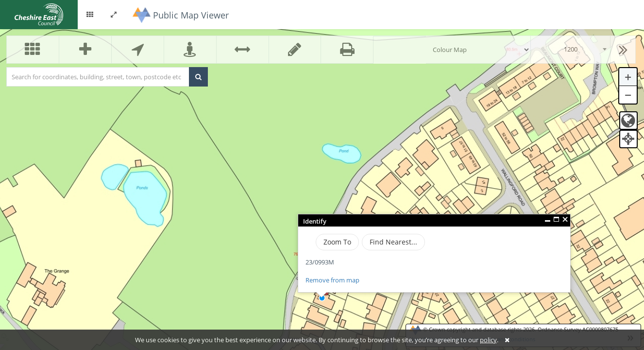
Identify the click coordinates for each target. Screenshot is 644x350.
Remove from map (332, 280)
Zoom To (337, 242)
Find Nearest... (393, 242)
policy (488, 340)
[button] (90, 15)
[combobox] (570, 50)
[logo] (39, 14)
